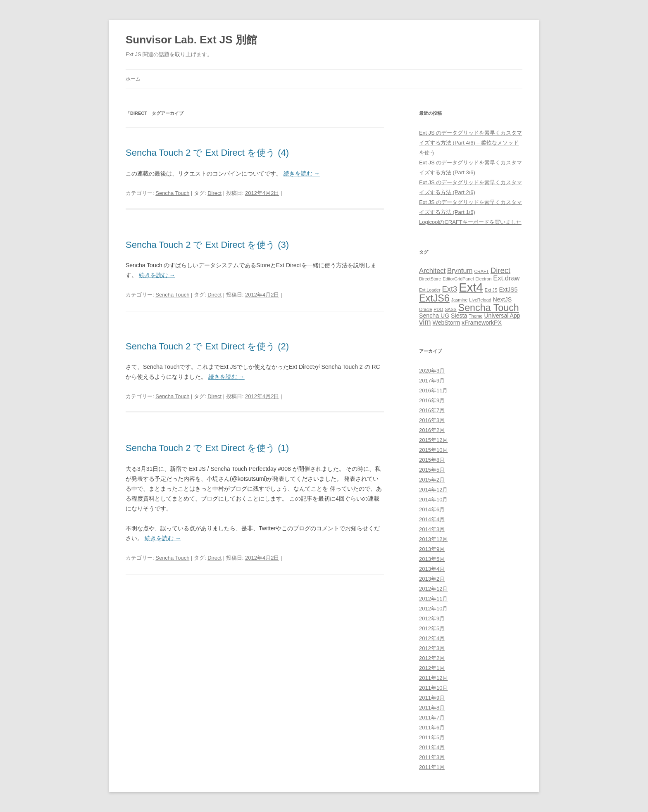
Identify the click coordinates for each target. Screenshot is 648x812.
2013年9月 (432, 549)
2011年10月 (433, 688)
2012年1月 (432, 668)
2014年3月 (432, 529)
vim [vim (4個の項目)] (425, 322)
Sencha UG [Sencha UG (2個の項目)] (434, 316)
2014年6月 (432, 509)
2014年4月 (432, 519)
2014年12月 (433, 490)
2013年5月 (432, 559)
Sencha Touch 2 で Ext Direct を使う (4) (207, 153)
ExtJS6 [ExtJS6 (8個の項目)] (434, 298)
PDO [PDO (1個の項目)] (438, 309)
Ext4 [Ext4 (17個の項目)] (471, 287)
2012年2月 (432, 658)
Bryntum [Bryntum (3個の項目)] (460, 271)
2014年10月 (433, 500)
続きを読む (302, 173)
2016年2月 (432, 430)
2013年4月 (432, 569)
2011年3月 (432, 757)
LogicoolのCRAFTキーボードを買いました (470, 222)
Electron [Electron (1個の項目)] (483, 279)
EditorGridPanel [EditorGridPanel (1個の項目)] (458, 279)
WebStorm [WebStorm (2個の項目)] (447, 323)
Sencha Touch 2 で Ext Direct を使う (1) (207, 448)
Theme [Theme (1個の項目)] (475, 316)
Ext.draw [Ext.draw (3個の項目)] (506, 278)
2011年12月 (433, 678)
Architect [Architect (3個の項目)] (432, 271)
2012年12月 (433, 589)
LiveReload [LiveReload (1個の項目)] (480, 300)
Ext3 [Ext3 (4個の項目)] (449, 289)
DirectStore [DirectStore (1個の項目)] (430, 279)
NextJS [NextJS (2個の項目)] (503, 299)
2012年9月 (432, 618)
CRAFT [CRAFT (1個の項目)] (481, 271)
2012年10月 (433, 609)
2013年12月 (433, 539)
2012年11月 (433, 599)
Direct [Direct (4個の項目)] (500, 270)
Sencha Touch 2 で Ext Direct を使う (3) (207, 245)
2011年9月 (432, 698)
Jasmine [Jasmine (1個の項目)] (460, 300)
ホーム (133, 79)
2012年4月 (432, 638)
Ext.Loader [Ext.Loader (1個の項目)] (430, 290)
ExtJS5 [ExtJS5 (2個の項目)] (509, 290)
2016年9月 (432, 400)
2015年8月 (432, 460)
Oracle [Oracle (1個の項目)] (425, 309)
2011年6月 (432, 728)
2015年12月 (433, 440)
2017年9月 (432, 381)
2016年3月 (432, 420)
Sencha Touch (172, 193)
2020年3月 (432, 371)
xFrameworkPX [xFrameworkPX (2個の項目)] (482, 323)
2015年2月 (432, 480)
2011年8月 (432, 708)
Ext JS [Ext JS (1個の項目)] (491, 290)
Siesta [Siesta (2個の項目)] (459, 316)
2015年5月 (432, 470)
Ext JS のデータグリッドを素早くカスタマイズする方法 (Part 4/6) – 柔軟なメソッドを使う (471, 143)
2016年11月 (433, 391)
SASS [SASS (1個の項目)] (450, 309)
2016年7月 (432, 410)
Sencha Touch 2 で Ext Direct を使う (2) (207, 346)
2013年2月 (432, 579)
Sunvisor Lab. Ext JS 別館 (191, 40)
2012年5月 (432, 628)
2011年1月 (432, 767)
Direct (214, 193)
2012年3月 (432, 648)
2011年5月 (432, 737)
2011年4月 (432, 747)
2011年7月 (432, 718)
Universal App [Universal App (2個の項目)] (502, 316)
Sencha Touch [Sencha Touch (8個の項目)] (489, 308)
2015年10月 (433, 450)
